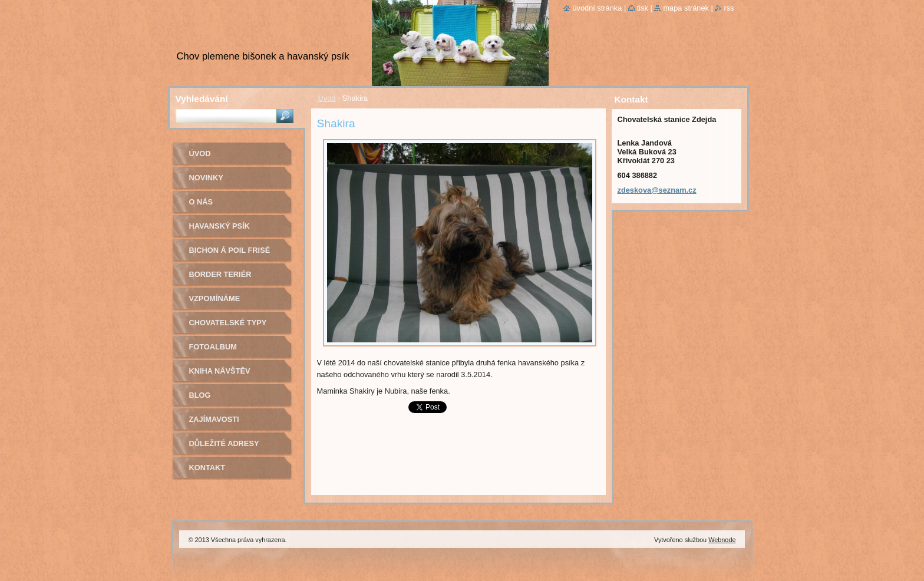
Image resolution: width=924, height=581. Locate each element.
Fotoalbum (213, 347)
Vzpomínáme (215, 298)
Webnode (722, 540)
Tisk (643, 8)
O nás (201, 202)
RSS (729, 8)
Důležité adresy (224, 443)
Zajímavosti (214, 419)
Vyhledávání (202, 99)
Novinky (206, 178)
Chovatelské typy (228, 323)
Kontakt (207, 468)
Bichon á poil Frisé (230, 250)
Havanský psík (220, 226)
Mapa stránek (686, 8)
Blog (200, 395)
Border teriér (220, 274)
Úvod (327, 98)
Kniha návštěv (220, 371)
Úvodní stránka (597, 8)
